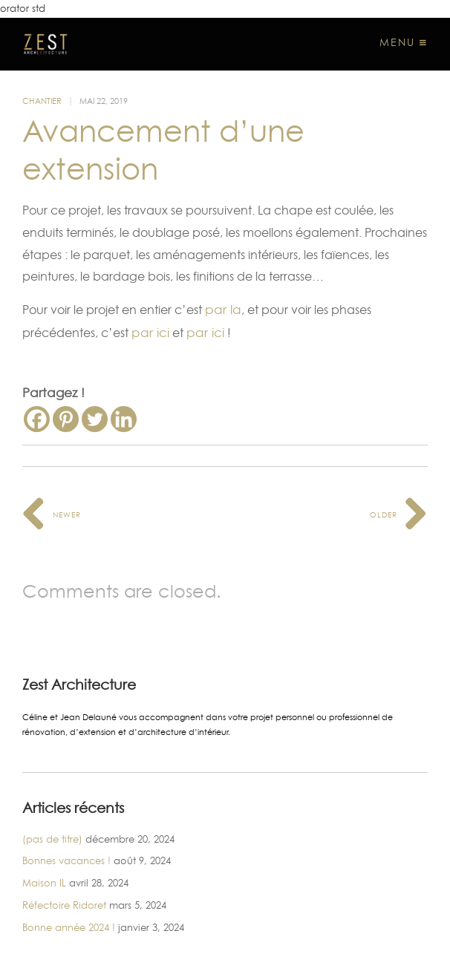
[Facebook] (37, 419)
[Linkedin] (124, 419)
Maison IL (44, 883)
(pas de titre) (52, 839)
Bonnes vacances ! (66, 860)
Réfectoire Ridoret (64, 905)
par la (223, 310)
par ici (150, 333)
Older (399, 514)
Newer (52, 514)
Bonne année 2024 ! (69, 927)
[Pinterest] (66, 419)
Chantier (42, 101)
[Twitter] (95, 419)
